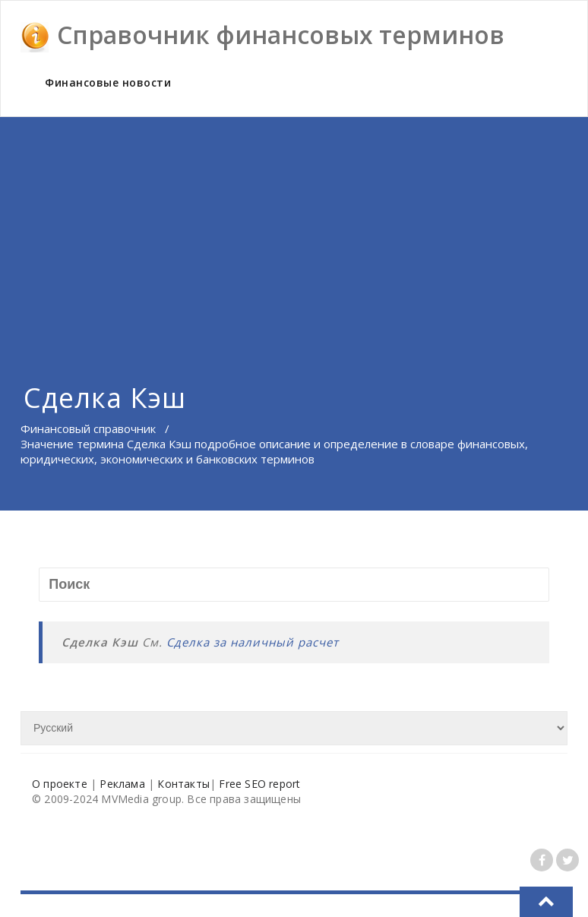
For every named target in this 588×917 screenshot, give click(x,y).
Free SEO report (259, 784)
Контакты (183, 784)
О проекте (60, 784)
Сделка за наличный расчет (253, 642)
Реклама (122, 784)
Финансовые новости (108, 82)
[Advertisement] (294, 231)
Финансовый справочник (88, 428)
